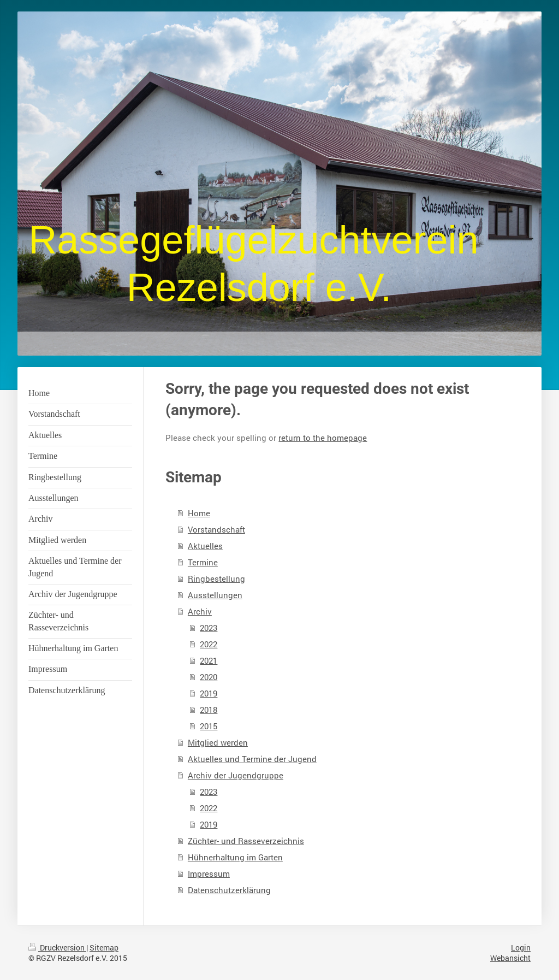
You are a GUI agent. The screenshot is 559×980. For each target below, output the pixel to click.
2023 (209, 628)
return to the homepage (323, 438)
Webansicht (510, 958)
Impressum (209, 873)
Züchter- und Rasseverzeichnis (246, 841)
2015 (209, 726)
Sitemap (104, 947)
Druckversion (57, 947)
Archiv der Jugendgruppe (236, 775)
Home (199, 513)
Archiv (200, 611)
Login (521, 947)
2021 (209, 660)
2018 (209, 710)
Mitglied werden (218, 742)
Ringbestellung (216, 578)
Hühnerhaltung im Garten (235, 857)
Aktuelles (205, 546)
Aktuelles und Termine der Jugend (252, 759)
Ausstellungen (215, 595)
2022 (209, 644)
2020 (209, 677)
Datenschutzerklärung (229, 890)
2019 (209, 693)
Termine (203, 562)
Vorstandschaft (216, 529)
